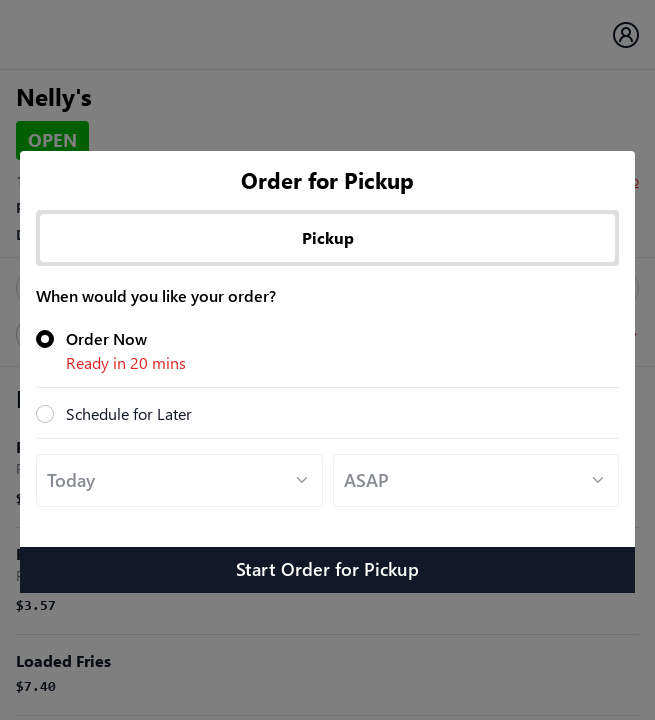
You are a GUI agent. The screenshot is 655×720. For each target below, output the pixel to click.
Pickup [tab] (328, 237)
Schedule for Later (129, 413)
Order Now (342, 351)
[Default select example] (179, 480)
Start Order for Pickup (327, 569)
